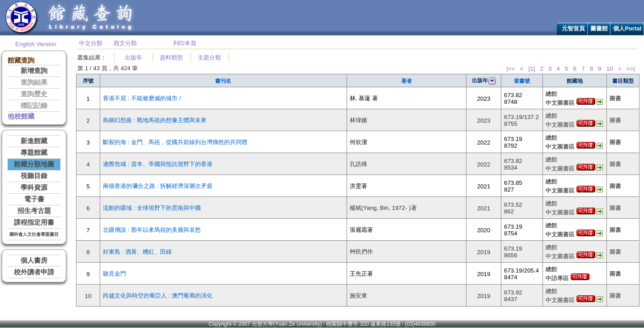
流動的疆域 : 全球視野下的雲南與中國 (152, 208)
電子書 (34, 199)
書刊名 (223, 81)
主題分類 (209, 58)
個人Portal (627, 28)
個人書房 (34, 260)
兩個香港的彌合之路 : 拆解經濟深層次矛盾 (158, 186)
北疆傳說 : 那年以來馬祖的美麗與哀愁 (152, 230)
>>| (631, 69)
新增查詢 (34, 71)
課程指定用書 (34, 222)
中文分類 (91, 43)
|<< (511, 69)
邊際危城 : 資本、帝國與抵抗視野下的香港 (158, 164)
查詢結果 (34, 82)
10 (610, 69)
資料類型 (171, 58)
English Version (36, 44)
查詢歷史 (34, 94)
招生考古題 (34, 211)
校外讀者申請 (34, 272)
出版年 (133, 58)
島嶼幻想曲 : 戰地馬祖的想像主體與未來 (155, 120)
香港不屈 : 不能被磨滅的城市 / (142, 98)
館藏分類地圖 (34, 164)
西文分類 (125, 43)
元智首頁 (573, 28)
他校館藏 (21, 116)
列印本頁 (185, 43)
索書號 (522, 81)
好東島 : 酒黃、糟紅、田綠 (137, 252)
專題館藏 (34, 153)
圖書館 (599, 28)
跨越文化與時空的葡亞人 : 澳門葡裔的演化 (158, 296)
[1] (532, 69)
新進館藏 (34, 141)
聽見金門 (114, 274)
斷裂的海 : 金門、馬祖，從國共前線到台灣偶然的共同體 (175, 142)
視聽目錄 (34, 176)
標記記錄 (34, 106)
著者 (407, 81)
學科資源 (34, 187)
